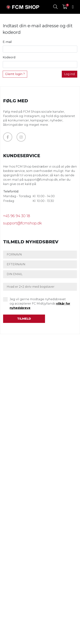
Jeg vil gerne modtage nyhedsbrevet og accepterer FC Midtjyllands (40, 304)
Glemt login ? (15, 74)
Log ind (70, 74)
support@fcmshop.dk (22, 223)
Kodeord (9, 57)
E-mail (7, 42)
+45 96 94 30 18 (17, 216)
